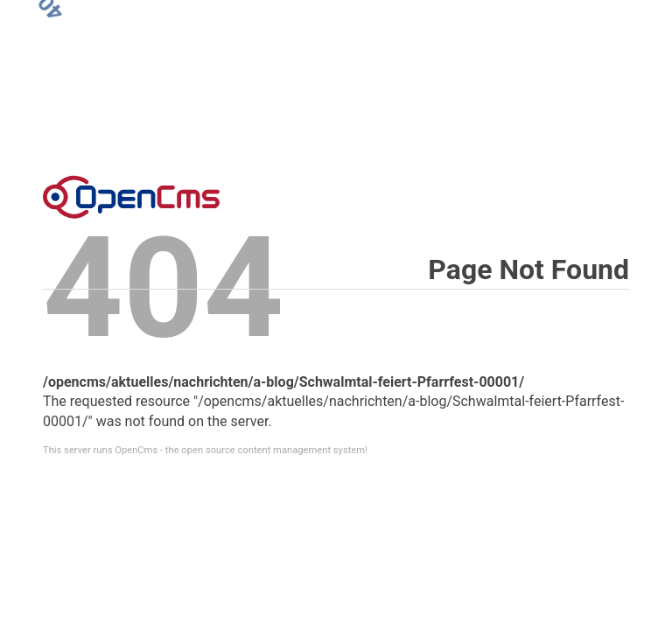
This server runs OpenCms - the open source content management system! (205, 450)
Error (131, 197)
